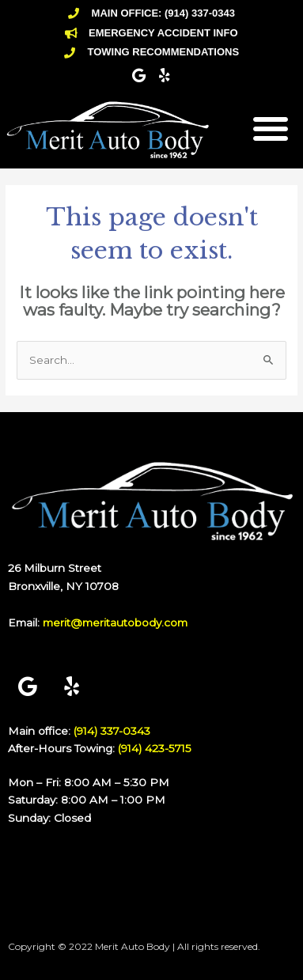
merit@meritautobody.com (115, 622)
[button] (271, 128)
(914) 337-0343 (112, 731)
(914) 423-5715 (155, 748)
